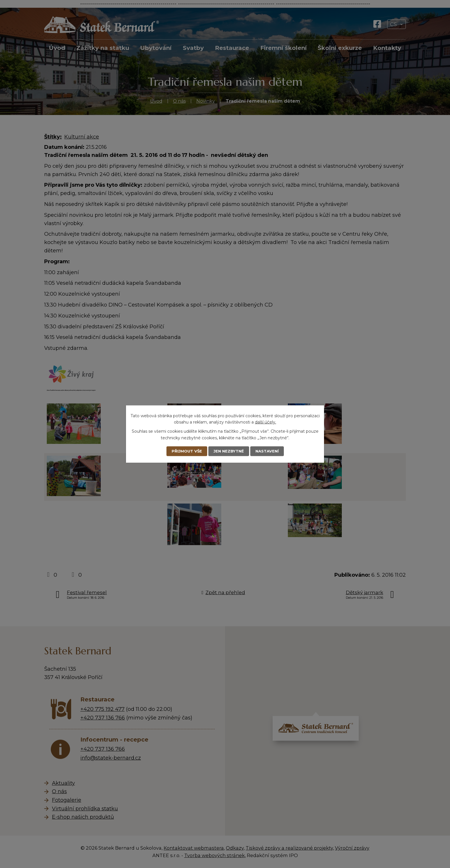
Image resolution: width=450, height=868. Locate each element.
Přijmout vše (185, 451)
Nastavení (268, 451)
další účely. (265, 422)
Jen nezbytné (228, 451)
